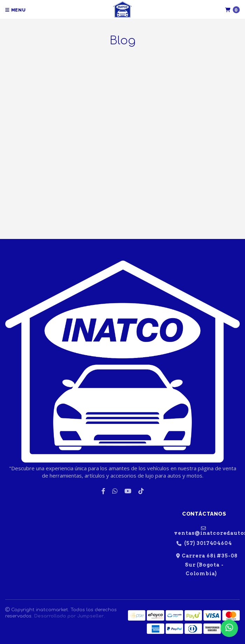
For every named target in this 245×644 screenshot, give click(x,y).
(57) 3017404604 (204, 543)
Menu (16, 10)
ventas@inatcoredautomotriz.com (207, 531)
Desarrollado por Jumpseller (69, 616)
